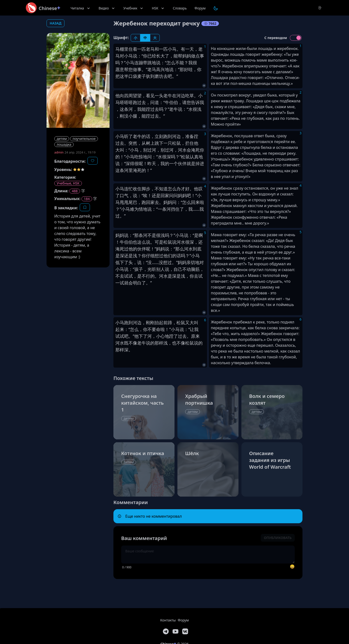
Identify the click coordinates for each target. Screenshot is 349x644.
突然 (133, 143)
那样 (159, 343)
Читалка (81, 8)
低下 (120, 262)
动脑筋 (193, 269)
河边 (181, 96)
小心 (160, 336)
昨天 (152, 163)
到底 (197, 249)
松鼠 (176, 143)
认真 (194, 157)
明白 (137, 283)
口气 (124, 195)
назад (56, 23)
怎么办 (174, 189)
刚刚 (150, 322)
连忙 (128, 189)
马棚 (120, 49)
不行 (146, 276)
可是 (159, 242)
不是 (152, 235)
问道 (155, 102)
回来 (195, 202)
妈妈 (187, 56)
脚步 (146, 189)
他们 (168, 256)
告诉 (195, 102)
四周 (128, 96)
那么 (180, 249)
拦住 (190, 143)
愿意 (120, 69)
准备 (190, 136)
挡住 (175, 209)
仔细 (150, 256)
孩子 (139, 269)
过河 (152, 150)
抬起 (159, 322)
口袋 (133, 76)
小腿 (133, 116)
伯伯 (174, 102)
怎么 (171, 63)
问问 (174, 195)
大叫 (120, 150)
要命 (156, 329)
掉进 (200, 163)
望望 (137, 96)
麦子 (142, 76)
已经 (152, 56)
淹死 (195, 150)
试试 (128, 276)
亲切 (191, 262)
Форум (200, 8)
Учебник (134, 8)
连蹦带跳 (143, 63)
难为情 (136, 209)
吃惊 (139, 157)
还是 (156, 195)
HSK (158, 8)
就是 (191, 163)
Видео (107, 8)
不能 (180, 63)
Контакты (168, 620)
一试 (120, 283)
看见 (150, 96)
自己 (178, 269)
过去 (142, 102)
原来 (195, 336)
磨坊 (159, 76)
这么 (142, 242)
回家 (165, 195)
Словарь (180, 8)
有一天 (187, 49)
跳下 (159, 143)
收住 (137, 189)
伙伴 (182, 163)
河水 (182, 150)
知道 (163, 189)
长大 (160, 56)
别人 (160, 269)
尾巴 (133, 202)
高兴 (160, 69)
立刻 (159, 136)
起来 (120, 329)
